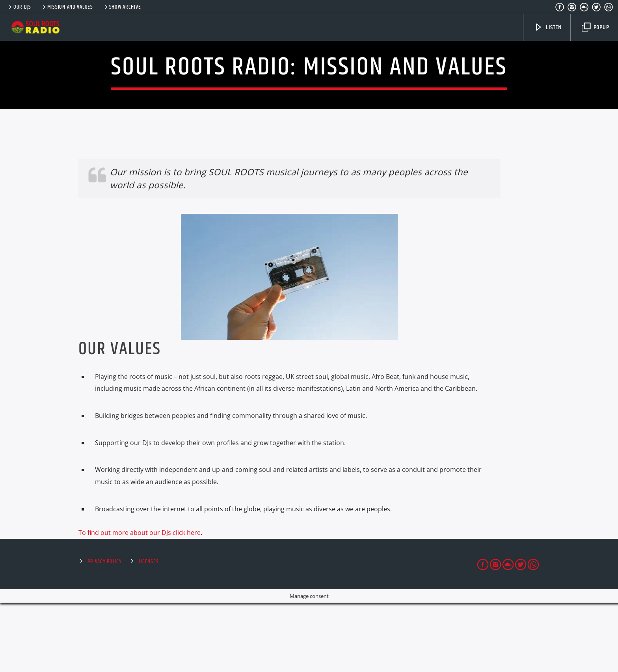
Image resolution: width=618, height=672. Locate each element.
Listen (548, 27)
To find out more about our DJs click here (140, 602)
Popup (596, 27)
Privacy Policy (104, 631)
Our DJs (19, 7)
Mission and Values (67, 7)
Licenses (149, 631)
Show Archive (122, 7)
